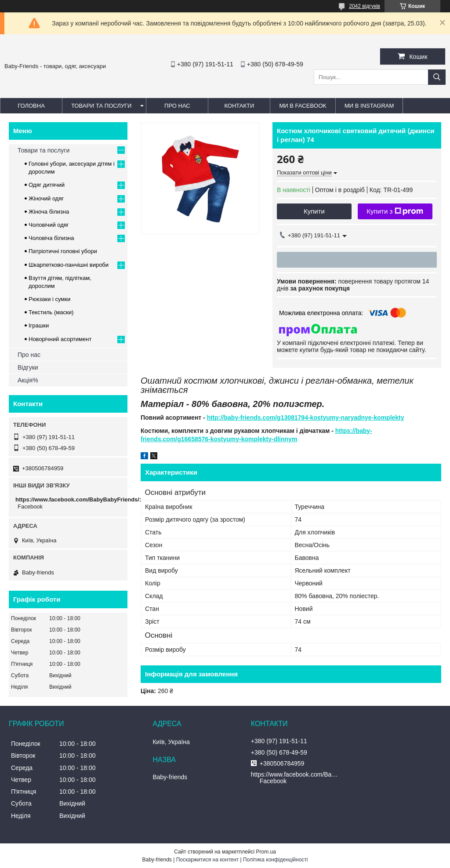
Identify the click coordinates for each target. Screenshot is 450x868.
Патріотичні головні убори (63, 251)
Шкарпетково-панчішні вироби (69, 265)
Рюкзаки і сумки (49, 299)
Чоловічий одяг (49, 225)
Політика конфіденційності (276, 860)
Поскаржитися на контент (207, 860)
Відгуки (28, 367)
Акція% (28, 380)
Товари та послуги (101, 106)
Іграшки (39, 325)
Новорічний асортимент (60, 339)
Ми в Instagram (369, 106)
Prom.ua (266, 852)
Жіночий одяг (46, 198)
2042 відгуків (365, 6)
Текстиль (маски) (51, 312)
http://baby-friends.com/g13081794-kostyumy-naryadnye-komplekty (306, 418)
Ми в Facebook (303, 106)
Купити (314, 211)
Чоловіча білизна (51, 238)
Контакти (239, 106)
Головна (31, 106)
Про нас (177, 106)
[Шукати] (437, 77)
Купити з (395, 211)
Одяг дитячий (47, 185)
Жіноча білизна (49, 212)
